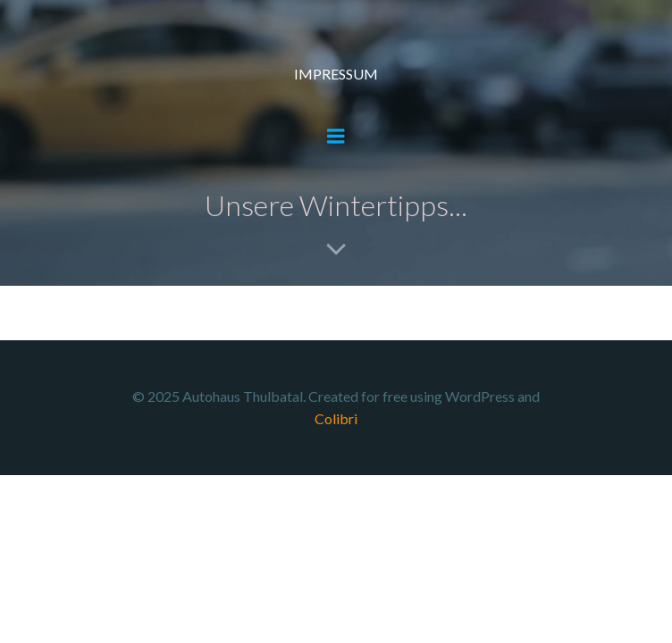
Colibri (336, 418)
